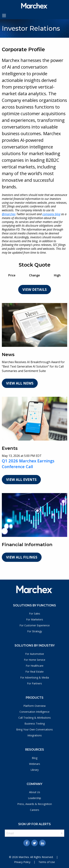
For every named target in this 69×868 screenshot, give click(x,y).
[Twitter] (34, 843)
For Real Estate (34, 672)
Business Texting (35, 724)
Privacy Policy (22, 862)
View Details (35, 290)
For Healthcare (35, 666)
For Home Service (35, 660)
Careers (35, 810)
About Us (35, 792)
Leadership (34, 798)
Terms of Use (47, 862)
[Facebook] (27, 843)
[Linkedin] (42, 843)
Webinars (35, 764)
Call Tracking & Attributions (35, 718)
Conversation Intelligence (34, 712)
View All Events (21, 480)
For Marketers (35, 619)
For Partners (34, 683)
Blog (35, 758)
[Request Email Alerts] (34, 833)
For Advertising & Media (35, 677)
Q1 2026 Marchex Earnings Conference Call (28, 464)
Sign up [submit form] (62, 833)
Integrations (35, 735)
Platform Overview (34, 706)
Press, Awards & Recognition (35, 804)
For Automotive (35, 654)
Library (35, 770)
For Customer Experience (35, 625)
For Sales (35, 614)
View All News (20, 383)
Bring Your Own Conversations (34, 729)
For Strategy (35, 631)
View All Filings (22, 557)
